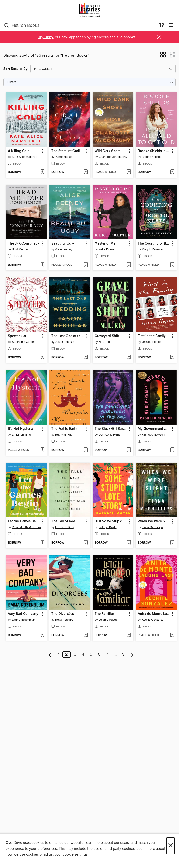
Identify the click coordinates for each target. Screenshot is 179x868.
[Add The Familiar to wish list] (129, 635)
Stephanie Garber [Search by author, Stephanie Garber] (23, 342)
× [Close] (170, 846)
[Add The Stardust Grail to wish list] (86, 172)
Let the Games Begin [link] (24, 521)
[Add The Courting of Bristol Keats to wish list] (172, 265)
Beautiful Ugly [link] (63, 244)
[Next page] (133, 654)
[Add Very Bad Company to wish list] (42, 635)
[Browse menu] (171, 25)
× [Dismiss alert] (159, 37)
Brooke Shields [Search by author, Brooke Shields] (151, 157)
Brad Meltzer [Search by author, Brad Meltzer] (20, 249)
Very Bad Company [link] (23, 614)
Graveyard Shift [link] (107, 336)
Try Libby (46, 37)
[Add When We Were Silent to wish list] (172, 543)
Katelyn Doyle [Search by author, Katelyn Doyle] (108, 527)
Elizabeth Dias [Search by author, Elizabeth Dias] (64, 527)
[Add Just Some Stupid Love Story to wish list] (129, 543)
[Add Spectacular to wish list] (42, 358)
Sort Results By (15, 69)
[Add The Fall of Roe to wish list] (86, 543)
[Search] (7, 25)
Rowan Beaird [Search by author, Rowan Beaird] (64, 620)
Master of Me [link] (105, 244)
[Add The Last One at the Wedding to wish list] (86, 358)
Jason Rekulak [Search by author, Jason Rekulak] (65, 342)
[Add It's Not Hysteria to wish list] (42, 450)
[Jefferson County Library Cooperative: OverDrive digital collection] (89, 10)
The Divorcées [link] (63, 614)
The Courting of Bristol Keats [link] (154, 244)
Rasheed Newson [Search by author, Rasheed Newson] (153, 435)
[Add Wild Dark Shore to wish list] (129, 172)
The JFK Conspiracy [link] (24, 244)
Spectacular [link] (17, 336)
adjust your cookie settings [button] (66, 854)
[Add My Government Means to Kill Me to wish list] (172, 450)
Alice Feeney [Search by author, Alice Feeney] (64, 249)
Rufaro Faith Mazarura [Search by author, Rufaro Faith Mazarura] (26, 527)
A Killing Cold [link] (19, 151)
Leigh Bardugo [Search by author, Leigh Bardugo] (108, 620)
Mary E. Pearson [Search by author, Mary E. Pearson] (152, 249)
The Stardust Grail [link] (66, 151)
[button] (163, 56)
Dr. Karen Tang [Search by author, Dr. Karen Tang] (21, 435)
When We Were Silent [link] (154, 521)
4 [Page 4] (83, 654)
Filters (12, 82)
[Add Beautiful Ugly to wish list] (86, 265)
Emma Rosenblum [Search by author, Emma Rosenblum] (24, 620)
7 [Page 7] (107, 654)
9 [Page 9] (123, 654)
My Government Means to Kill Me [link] (154, 429)
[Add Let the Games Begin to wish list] (42, 543)
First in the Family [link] (152, 336)
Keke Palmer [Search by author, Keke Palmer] (107, 249)
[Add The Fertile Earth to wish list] (86, 450)
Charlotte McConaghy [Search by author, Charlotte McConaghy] (113, 157)
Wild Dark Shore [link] (108, 151)
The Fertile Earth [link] (64, 429)
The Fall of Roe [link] (63, 521)
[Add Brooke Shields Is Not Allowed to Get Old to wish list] (172, 172)
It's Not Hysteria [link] (21, 429)
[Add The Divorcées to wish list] (86, 635)
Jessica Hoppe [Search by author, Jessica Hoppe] (151, 342)
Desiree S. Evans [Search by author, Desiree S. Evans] (109, 435)
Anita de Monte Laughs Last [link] (154, 614)
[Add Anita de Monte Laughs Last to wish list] (172, 635)
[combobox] (80, 25)
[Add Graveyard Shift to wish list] (129, 358)
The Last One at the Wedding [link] (67, 336)
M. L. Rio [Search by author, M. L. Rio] (104, 342)
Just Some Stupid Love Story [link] (111, 521)
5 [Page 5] (91, 654)
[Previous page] (50, 654)
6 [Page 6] (99, 654)
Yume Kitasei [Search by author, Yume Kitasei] (64, 157)
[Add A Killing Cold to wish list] (42, 172)
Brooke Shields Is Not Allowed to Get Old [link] (154, 151)
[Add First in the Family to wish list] (172, 358)
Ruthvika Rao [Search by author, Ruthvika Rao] (64, 435)
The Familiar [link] (104, 614)
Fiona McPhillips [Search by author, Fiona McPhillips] (152, 527)
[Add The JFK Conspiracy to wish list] (42, 265)
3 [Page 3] (75, 654)
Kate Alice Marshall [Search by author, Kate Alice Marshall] (24, 157)
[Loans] (162, 26)
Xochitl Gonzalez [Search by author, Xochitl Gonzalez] (153, 620)
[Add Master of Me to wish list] (129, 265)
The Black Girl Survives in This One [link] (111, 429)
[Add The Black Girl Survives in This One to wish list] (129, 450)
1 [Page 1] (59, 654)
